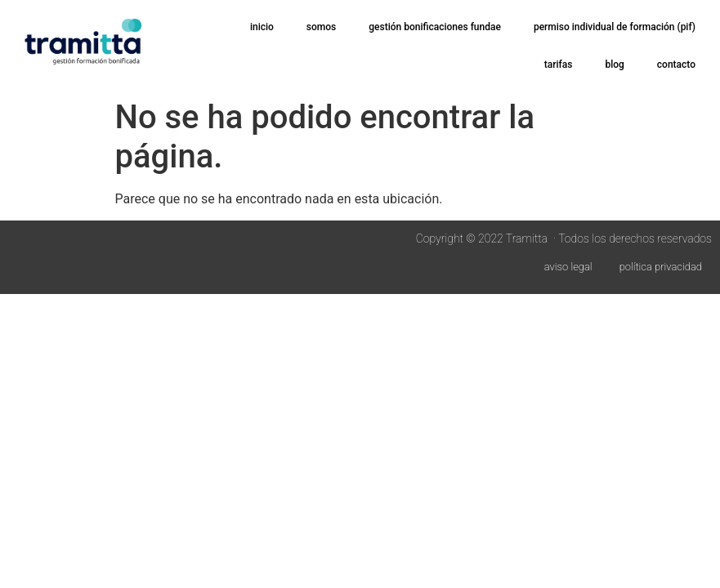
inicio (262, 27)
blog (614, 65)
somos (321, 27)
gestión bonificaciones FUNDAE (435, 27)
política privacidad (661, 267)
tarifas (559, 65)
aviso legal (568, 267)
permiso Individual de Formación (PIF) (615, 27)
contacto (676, 65)
